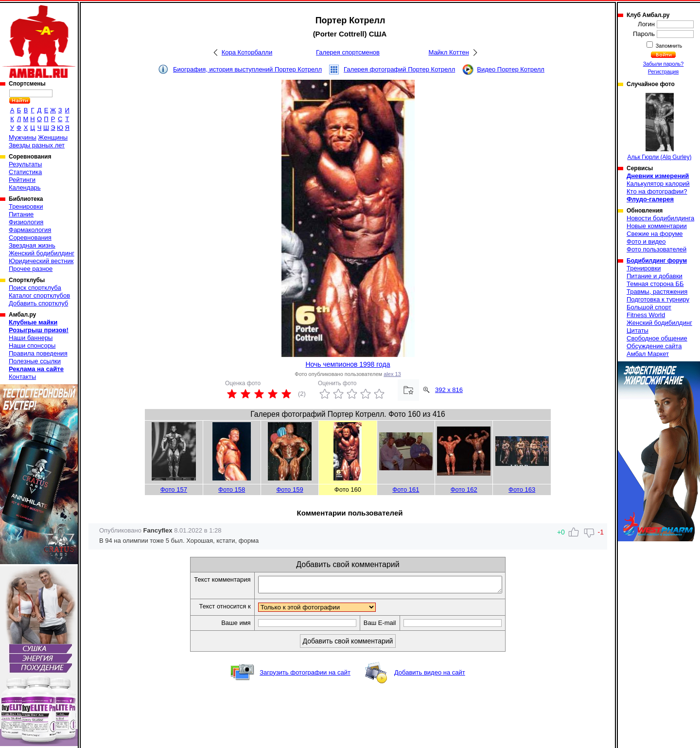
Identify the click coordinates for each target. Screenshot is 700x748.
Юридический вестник (41, 261)
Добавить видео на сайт (430, 675)
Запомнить (668, 46)
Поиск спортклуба (35, 288)
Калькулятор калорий (658, 184)
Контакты (22, 377)
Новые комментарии (657, 226)
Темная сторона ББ (655, 284)
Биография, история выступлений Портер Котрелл (247, 69)
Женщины (53, 137)
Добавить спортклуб (38, 303)
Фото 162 (464, 490)
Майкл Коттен (448, 52)
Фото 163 (522, 490)
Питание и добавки (655, 276)
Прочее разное (31, 269)
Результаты (25, 164)
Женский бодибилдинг (42, 253)
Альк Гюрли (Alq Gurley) (660, 127)
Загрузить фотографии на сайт (305, 675)
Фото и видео (646, 241)
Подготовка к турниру (658, 299)
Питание (21, 214)
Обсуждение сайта (654, 346)
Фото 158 (232, 490)
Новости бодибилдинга (660, 218)
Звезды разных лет (37, 145)
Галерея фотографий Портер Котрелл (399, 69)
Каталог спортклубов (39, 295)
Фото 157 (174, 490)
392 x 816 (449, 390)
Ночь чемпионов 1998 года (348, 364)
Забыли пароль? (664, 64)
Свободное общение (657, 338)
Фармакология (30, 230)
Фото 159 (289, 490)
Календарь (25, 187)
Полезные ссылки (35, 361)
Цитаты (638, 330)
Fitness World (646, 315)
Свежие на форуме (655, 234)
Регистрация (663, 71)
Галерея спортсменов (348, 52)
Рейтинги (22, 180)
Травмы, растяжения (657, 292)
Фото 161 (406, 490)
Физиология (26, 222)
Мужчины (23, 137)
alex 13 (392, 374)
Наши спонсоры (32, 346)
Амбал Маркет (648, 354)
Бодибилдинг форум (657, 261)
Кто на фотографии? (657, 191)
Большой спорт (649, 307)
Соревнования (30, 238)
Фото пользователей (656, 249)
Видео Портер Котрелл (511, 69)
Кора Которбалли (247, 52)
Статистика (25, 172)
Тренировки (26, 206)
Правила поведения (38, 353)
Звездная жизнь (32, 245)
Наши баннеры (31, 338)
